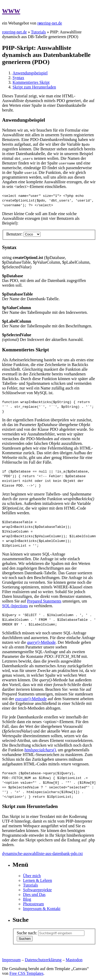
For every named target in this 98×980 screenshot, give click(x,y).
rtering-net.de (50, 23)
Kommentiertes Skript (31, 82)
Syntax (18, 78)
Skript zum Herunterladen (34, 87)
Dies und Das (34, 895)
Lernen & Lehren (38, 880)
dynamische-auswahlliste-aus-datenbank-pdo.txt (42, 854)
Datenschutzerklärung (43, 960)
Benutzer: (14, 234)
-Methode (41, 642)
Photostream (33, 904)
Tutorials (38, 32)
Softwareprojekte (37, 890)
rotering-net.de (15, 32)
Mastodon (74, 960)
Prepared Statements (44, 601)
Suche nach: (27, 933)
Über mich (32, 876)
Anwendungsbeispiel (30, 73)
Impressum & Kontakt (42, 909)
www (11, 10)
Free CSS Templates (26, 973)
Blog (27, 899)
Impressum (11, 960)
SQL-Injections (15, 606)
